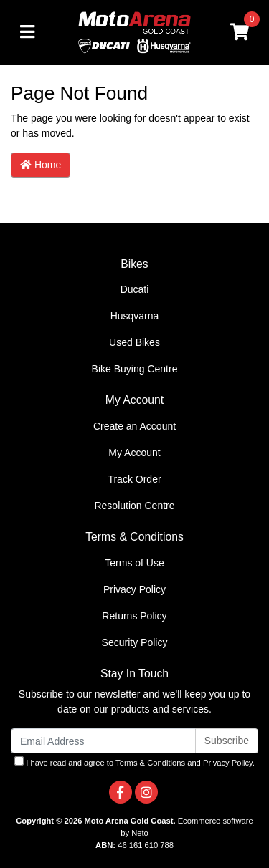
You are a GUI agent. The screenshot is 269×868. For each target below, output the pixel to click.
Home (41, 165)
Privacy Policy (134, 589)
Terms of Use (134, 563)
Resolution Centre (134, 506)
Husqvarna (135, 316)
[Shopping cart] (240, 33)
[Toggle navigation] (27, 33)
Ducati (135, 289)
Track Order (134, 479)
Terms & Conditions (150, 763)
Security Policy (135, 642)
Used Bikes (134, 342)
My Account (134, 453)
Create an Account (134, 426)
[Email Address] (103, 741)
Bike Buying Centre (135, 369)
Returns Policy (134, 616)
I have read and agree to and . (134, 762)
